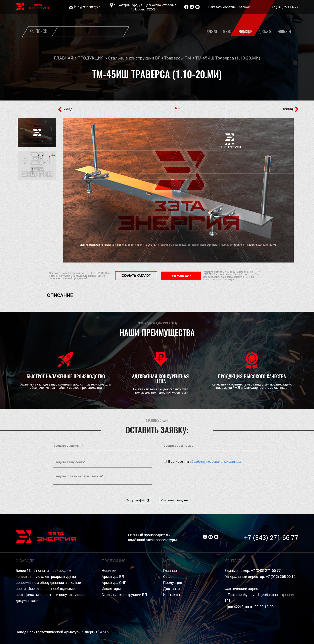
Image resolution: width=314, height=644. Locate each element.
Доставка (265, 32)
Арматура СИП (114, 583)
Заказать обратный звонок (229, 7)
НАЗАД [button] (65, 109)
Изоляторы (111, 589)
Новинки (109, 571)
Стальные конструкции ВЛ (134, 58)
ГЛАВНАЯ (64, 58)
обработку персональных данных (215, 461)
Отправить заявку (174, 500)
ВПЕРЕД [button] (290, 109)
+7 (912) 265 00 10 (281, 577)
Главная (211, 32)
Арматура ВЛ (113, 577)
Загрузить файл (138, 500)
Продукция (245, 32)
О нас (227, 32)
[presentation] (194, 479)
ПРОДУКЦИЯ (91, 58)
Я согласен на (204, 461)
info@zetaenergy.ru (88, 7)
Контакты (284, 32)
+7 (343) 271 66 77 (285, 7)
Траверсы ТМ (177, 58)
